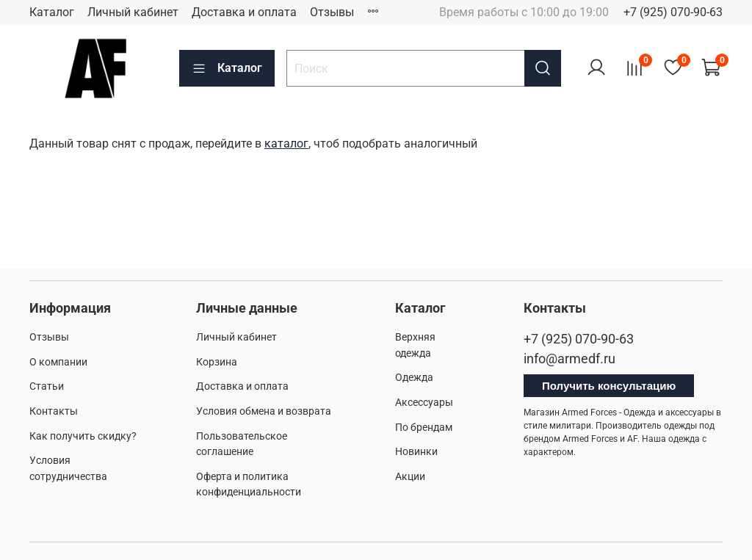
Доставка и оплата (244, 12)
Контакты (54, 411)
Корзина (217, 362)
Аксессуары (424, 403)
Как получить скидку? (83, 436)
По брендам (424, 428)
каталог (286, 143)
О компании (58, 362)
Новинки (416, 452)
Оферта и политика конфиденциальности (249, 485)
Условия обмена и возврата (264, 411)
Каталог (52, 12)
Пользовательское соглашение (242, 444)
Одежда (414, 378)
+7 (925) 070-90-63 (673, 12)
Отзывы (332, 12)
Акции (410, 477)
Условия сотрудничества (68, 469)
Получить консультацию (609, 386)
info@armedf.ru (570, 359)
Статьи (47, 386)
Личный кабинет (133, 12)
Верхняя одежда (415, 345)
